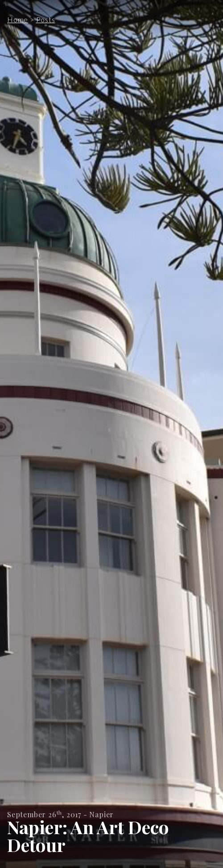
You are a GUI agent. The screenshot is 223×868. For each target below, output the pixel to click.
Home (18, 19)
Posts (46, 19)
